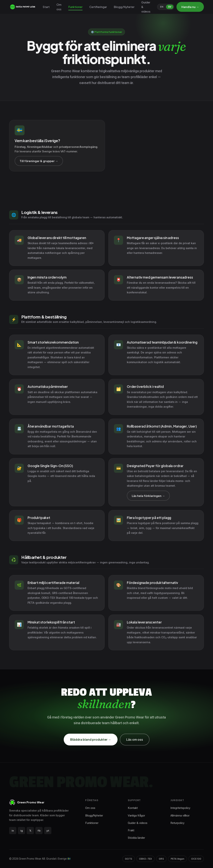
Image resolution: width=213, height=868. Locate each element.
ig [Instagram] (22, 831)
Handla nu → (190, 7)
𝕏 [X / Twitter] (30, 831)
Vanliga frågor (136, 816)
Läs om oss (135, 739)
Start (46, 7)
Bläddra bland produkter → (91, 739)
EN (162, 7)
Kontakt (133, 808)
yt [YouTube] (48, 831)
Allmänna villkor (180, 816)
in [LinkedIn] (13, 831)
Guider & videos (146, 7)
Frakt (131, 830)
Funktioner (75, 7)
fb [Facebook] (39, 831)
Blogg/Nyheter (124, 7)
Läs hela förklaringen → (148, 498)
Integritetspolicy (180, 808)
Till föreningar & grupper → (39, 161)
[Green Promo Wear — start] (23, 7)
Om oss (59, 7)
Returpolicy (177, 823)
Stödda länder (136, 838)
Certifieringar (98, 7)
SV (170, 7)
